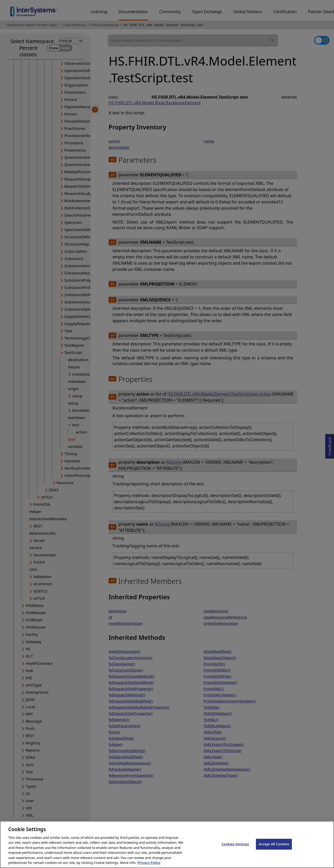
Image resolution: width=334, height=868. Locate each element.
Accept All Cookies (274, 849)
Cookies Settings (235, 849)
